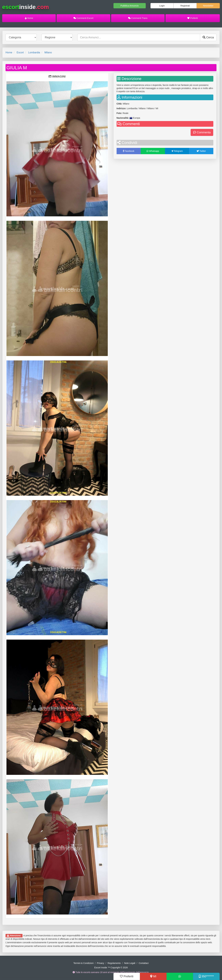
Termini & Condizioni (84, 963)
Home (29, 18)
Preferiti (193, 18)
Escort (20, 52)
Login (162, 6)
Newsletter (208, 6)
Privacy (101, 963)
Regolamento (114, 963)
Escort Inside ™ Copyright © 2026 (111, 968)
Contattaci (144, 963)
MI (153, 976)
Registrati (185, 6)
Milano (48, 52)
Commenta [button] (202, 132)
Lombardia (34, 52)
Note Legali (130, 963)
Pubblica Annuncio (129, 6)
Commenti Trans (138, 18)
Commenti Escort (83, 18)
